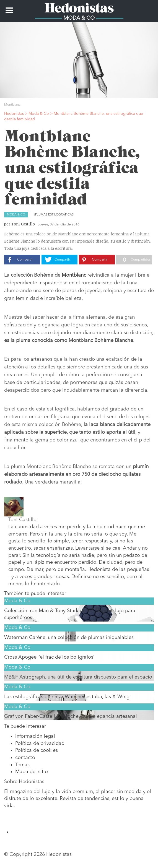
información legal (35, 736)
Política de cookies (37, 750)
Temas (22, 765)
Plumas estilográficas (54, 215)
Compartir (25, 260)
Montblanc (74, 275)
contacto (25, 758)
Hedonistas (79, 7)
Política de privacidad (40, 744)
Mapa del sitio (32, 772)
